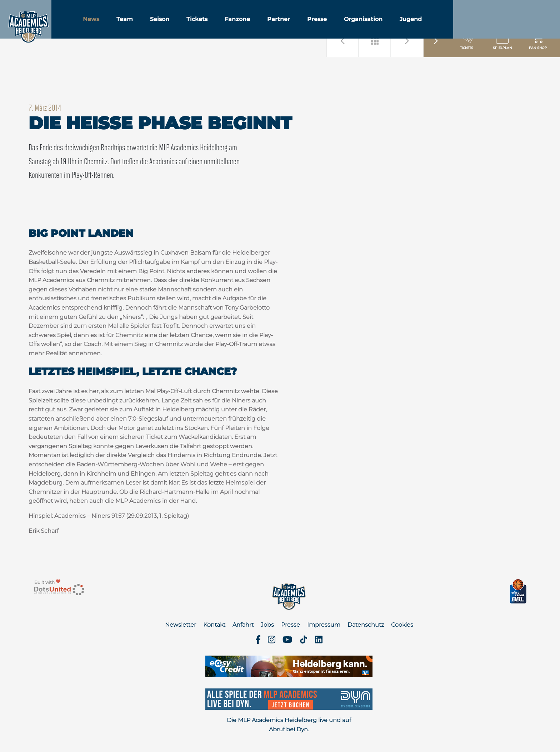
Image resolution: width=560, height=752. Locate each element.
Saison (183, 24)
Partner (302, 24)
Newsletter (181, 625)
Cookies (402, 625)
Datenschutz (366, 625)
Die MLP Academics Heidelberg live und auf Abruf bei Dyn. (289, 725)
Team (148, 24)
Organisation (387, 24)
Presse (341, 24)
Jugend (434, 24)
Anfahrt (243, 625)
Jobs (267, 625)
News (115, 24)
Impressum (324, 625)
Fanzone (261, 24)
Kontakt (214, 625)
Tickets (221, 24)
